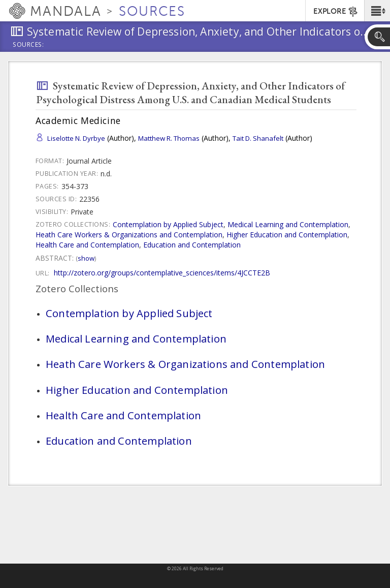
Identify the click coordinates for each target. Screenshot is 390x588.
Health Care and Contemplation (87, 245)
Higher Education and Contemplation (287, 235)
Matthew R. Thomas (169, 138)
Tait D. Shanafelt (258, 138)
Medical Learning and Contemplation (288, 224)
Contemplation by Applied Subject (168, 224)
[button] (377, 11)
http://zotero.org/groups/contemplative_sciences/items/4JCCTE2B (162, 273)
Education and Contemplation (192, 245)
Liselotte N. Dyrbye (76, 138)
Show (86, 258)
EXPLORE (336, 12)
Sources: (28, 45)
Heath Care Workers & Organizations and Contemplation (129, 235)
